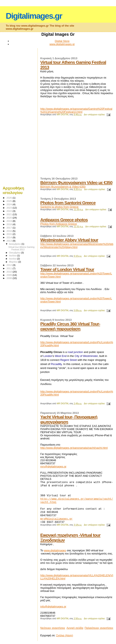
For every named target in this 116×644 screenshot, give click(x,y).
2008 (9, 278)
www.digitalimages (55, 550)
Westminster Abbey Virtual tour (69, 240)
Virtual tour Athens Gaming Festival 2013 (21, 248)
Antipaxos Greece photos (64, 220)
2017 (9, 228)
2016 (9, 231)
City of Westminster (86, 356)
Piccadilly (56, 364)
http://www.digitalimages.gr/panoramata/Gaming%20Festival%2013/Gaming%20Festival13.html (76, 110)
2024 (9, 204)
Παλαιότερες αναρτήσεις (99, 628)
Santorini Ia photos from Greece (59, 207)
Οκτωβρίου (15, 253)
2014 (9, 237)
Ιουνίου (13, 259)
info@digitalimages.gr (53, 607)
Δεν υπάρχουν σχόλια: (95, 115)
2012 (9, 265)
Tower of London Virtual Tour (67, 269)
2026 (9, 198)
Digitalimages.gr (34, 16)
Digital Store (62, 41)
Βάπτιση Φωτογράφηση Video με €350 (76, 183)
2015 (9, 234)
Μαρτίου (14, 262)
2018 (9, 224)
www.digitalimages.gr (62, 44)
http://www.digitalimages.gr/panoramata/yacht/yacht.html (74, 448)
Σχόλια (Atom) (65, 635)
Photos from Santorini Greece (68, 203)
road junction (75, 352)
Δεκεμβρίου (15, 244)
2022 (9, 211)
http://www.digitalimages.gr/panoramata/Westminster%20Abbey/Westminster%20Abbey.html (77, 246)
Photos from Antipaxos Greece (59, 224)
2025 (9, 201)
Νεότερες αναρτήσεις (53, 628)
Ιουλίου (13, 256)
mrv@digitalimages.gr (53, 466)
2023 (9, 208)
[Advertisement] (71, 148)
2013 (9, 241)
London (48, 356)
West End (61, 356)
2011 (9, 268)
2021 (9, 214)
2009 (9, 275)
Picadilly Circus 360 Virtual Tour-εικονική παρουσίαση (70, 326)
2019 (9, 221)
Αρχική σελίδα (75, 628)
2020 (9, 218)
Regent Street (69, 360)
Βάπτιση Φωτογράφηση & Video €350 (63, 187)
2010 (9, 272)
